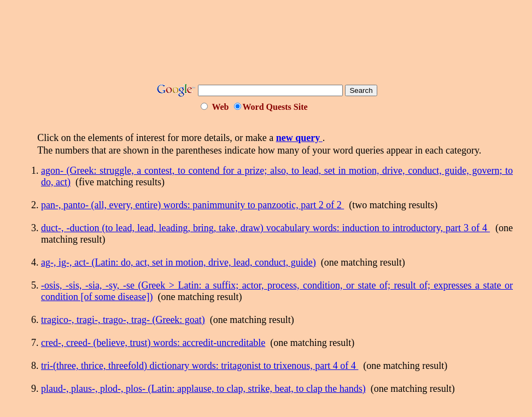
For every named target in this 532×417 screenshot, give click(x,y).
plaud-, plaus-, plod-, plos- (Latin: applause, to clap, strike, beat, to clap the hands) (203, 389)
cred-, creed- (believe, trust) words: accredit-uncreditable (153, 343)
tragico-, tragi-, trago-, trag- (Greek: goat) (123, 320)
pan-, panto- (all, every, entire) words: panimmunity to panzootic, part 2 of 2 (192, 205)
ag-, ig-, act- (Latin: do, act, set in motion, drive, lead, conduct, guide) (179, 262)
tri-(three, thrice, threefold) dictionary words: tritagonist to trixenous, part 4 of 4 (200, 366)
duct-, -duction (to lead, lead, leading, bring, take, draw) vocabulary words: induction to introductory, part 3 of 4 (265, 228)
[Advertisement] (266, 45)
